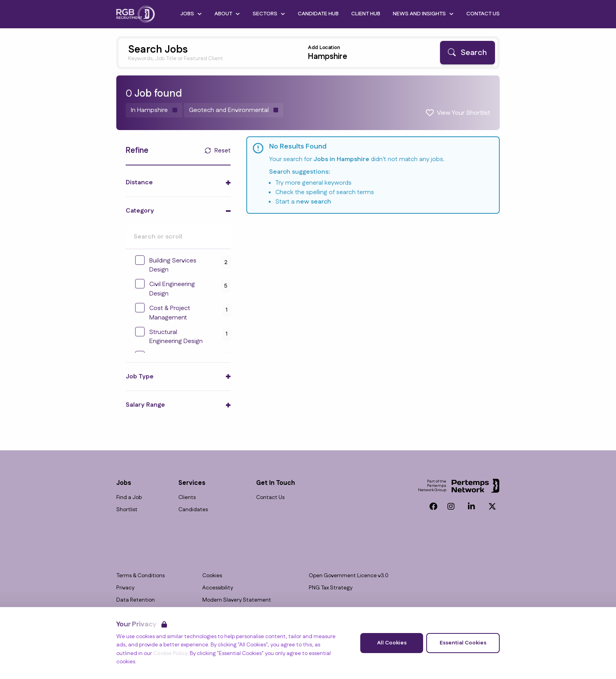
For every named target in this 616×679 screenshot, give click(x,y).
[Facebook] (433, 506)
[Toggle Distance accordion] (178, 183)
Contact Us (270, 498)
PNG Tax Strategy (331, 588)
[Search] (467, 53)
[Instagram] (451, 506)
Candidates (193, 510)
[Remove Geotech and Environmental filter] (234, 110)
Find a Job (129, 498)
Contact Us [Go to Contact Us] (483, 14)
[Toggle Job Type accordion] (178, 377)
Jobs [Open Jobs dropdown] (191, 14)
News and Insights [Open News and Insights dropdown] (423, 14)
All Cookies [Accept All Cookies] (392, 643)
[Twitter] (492, 506)
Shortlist (127, 510)
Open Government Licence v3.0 (349, 576)
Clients (187, 498)
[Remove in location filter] (154, 110)
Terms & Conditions (140, 576)
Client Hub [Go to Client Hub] (366, 14)
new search (314, 202)
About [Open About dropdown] (227, 14)
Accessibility (218, 588)
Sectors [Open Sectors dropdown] (269, 14)
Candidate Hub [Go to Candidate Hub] (318, 14)
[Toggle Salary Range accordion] (178, 405)
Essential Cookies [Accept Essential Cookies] (463, 643)
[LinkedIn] (471, 506)
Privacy (125, 588)
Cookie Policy (170, 653)
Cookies (212, 576)
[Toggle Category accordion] (178, 211)
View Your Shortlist (464, 113)
